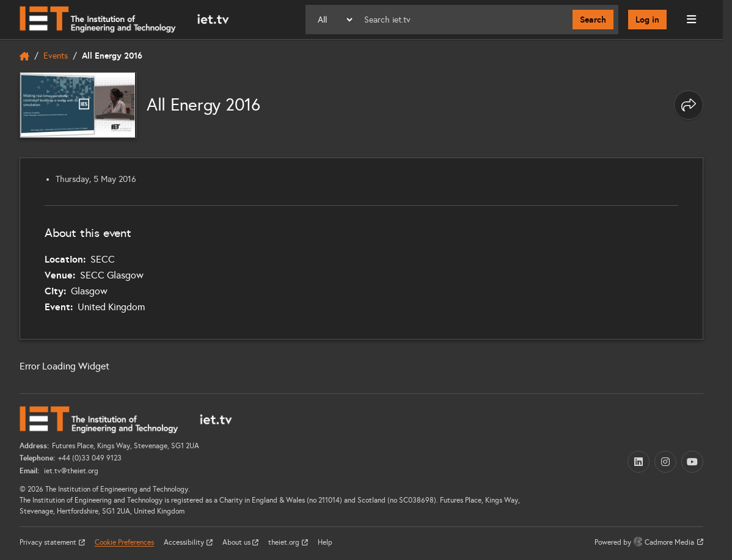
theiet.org (285, 542)
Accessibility (185, 542)
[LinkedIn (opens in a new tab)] (639, 462)
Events (56, 56)
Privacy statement (49, 542)
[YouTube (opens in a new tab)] (692, 462)
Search (593, 20)
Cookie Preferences (124, 542)
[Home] (124, 20)
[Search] (463, 20)
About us (237, 542)
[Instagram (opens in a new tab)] (665, 462)
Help (325, 542)
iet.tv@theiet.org (70, 471)
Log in (647, 20)
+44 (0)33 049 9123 (90, 458)
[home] (24, 56)
